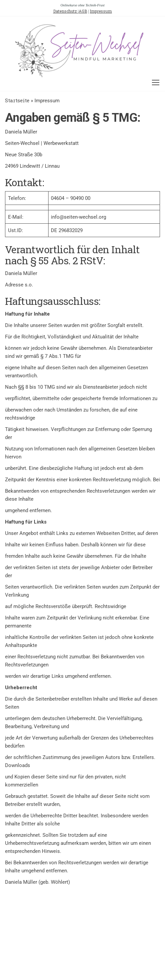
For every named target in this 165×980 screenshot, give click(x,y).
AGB (83, 11)
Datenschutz (66, 11)
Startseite (17, 100)
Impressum (101, 11)
